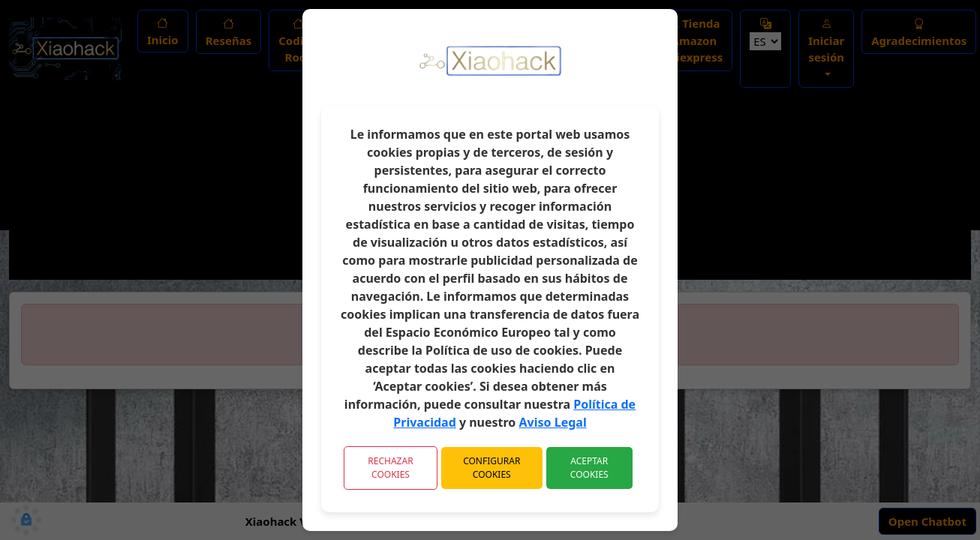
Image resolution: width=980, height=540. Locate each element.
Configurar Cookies (492, 468)
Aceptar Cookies (589, 468)
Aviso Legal (553, 422)
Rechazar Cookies (390, 468)
